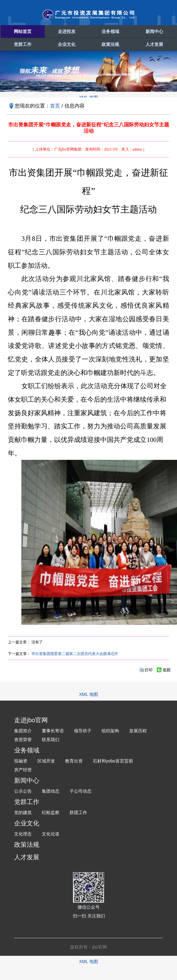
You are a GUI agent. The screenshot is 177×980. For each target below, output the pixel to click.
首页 (55, 106)
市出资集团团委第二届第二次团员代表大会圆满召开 (75, 654)
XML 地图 (88, 694)
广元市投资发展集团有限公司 (89, 14)
